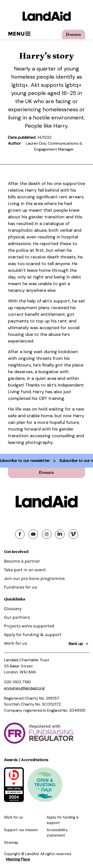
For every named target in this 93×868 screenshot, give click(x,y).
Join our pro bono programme (34, 578)
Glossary (13, 609)
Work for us (15, 643)
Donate (74, 34)
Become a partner (22, 561)
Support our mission (21, 830)
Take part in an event (25, 570)
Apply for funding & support (33, 635)
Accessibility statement (57, 833)
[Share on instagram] (47, 534)
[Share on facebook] (20, 534)
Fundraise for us (20, 587)
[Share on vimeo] (73, 534)
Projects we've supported (29, 626)
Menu (19, 34)
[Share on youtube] (33, 534)
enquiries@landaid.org (24, 688)
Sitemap (11, 843)
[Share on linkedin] (60, 534)
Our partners (17, 617)
